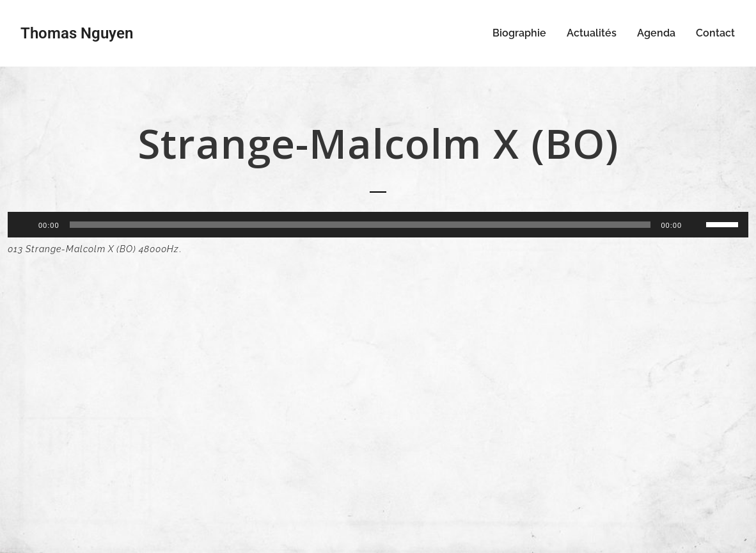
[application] (378, 225)
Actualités (592, 33)
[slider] (360, 225)
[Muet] (696, 225)
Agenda (656, 33)
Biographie (519, 33)
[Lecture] (24, 225)
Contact (715, 33)
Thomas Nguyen (77, 33)
